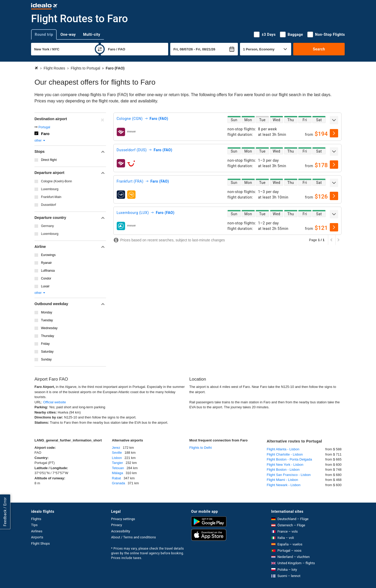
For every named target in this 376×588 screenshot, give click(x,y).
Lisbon (117, 458)
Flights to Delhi (201, 448)
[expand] (334, 120)
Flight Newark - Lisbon (284, 485)
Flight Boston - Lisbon (283, 470)
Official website (54, 402)
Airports (37, 537)
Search (319, 49)
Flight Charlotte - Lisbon (285, 454)
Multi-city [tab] (92, 34)
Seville (117, 453)
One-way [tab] (68, 34)
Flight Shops (40, 543)
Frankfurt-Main (51, 197)
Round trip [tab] (44, 34)
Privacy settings (123, 519)
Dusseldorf (48, 205)
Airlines (37, 531)
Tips (34, 525)
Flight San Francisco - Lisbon (289, 475)
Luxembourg (50, 189)
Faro (45, 134)
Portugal (44, 127)
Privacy (117, 525)
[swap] (100, 49)
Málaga (118, 473)
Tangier (118, 463)
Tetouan (118, 468)
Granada (119, 483)
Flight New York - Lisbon (285, 465)
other (40, 141)
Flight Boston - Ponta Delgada (289, 459)
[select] (334, 133)
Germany (47, 226)
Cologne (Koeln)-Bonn (57, 181)
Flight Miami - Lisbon (283, 480)
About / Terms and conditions (134, 537)
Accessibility (121, 531)
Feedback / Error (5, 512)
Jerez (116, 448)
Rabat (117, 478)
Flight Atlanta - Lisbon (283, 449)
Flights (36, 519)
